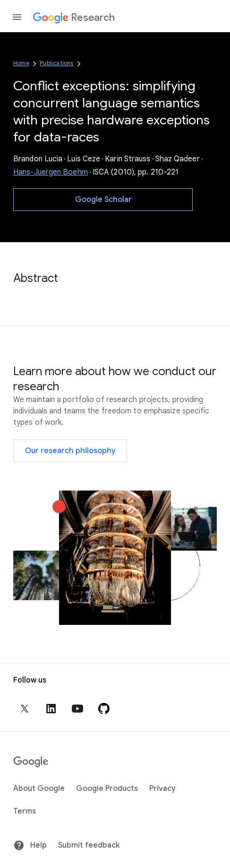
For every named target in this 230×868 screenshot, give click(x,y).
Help (30, 845)
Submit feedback (89, 845)
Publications (56, 63)
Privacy (162, 789)
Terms (25, 811)
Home (21, 63)
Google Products (107, 789)
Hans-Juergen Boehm (51, 172)
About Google (39, 789)
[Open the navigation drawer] (17, 17)
